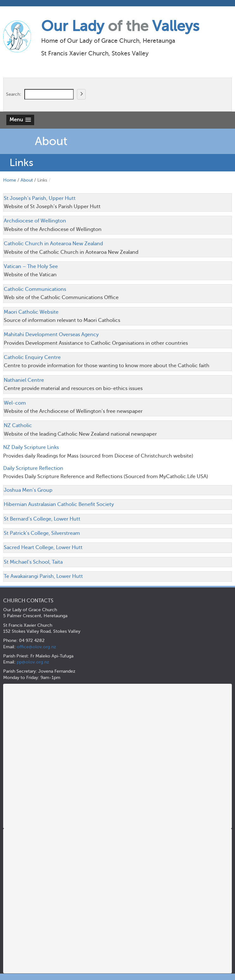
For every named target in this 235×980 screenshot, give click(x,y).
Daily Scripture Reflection (33, 468)
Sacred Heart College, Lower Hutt (43, 548)
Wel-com (15, 403)
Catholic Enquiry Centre (32, 357)
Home (10, 180)
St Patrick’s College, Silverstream (42, 533)
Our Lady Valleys (120, 26)
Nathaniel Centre (24, 380)
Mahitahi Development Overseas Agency (51, 335)
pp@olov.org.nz (33, 662)
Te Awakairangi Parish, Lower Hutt (43, 576)
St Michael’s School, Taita (33, 562)
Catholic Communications (35, 289)
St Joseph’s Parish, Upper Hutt (40, 198)
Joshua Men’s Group (28, 490)
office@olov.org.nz (36, 647)
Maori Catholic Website (31, 312)
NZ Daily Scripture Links (31, 447)
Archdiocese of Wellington (35, 221)
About (27, 180)
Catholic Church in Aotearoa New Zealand (53, 244)
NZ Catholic (18, 426)
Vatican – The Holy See (31, 266)
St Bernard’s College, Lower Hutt (42, 519)
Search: (14, 94)
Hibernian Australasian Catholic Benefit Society (59, 504)
